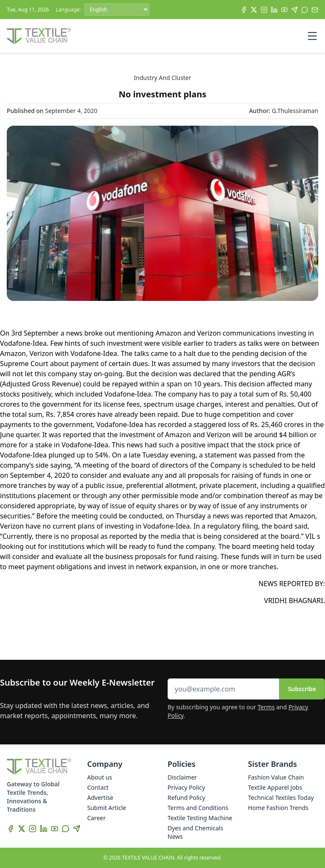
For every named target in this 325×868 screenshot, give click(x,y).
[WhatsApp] (305, 10)
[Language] (117, 10)
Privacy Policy (186, 787)
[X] (254, 10)
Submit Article (107, 808)
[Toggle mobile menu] (312, 36)
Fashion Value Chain (276, 777)
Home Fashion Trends (278, 808)
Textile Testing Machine (200, 818)
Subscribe (302, 689)
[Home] (39, 36)
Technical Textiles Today (281, 798)
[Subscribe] (315, 10)
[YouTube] (284, 10)
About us (100, 777)
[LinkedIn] (274, 10)
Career (96, 818)
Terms (266, 707)
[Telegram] (295, 10)
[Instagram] (264, 10)
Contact (98, 787)
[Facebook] (244, 10)
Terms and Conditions (198, 808)
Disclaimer (182, 777)
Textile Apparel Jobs (275, 787)
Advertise (100, 798)
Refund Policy (186, 798)
